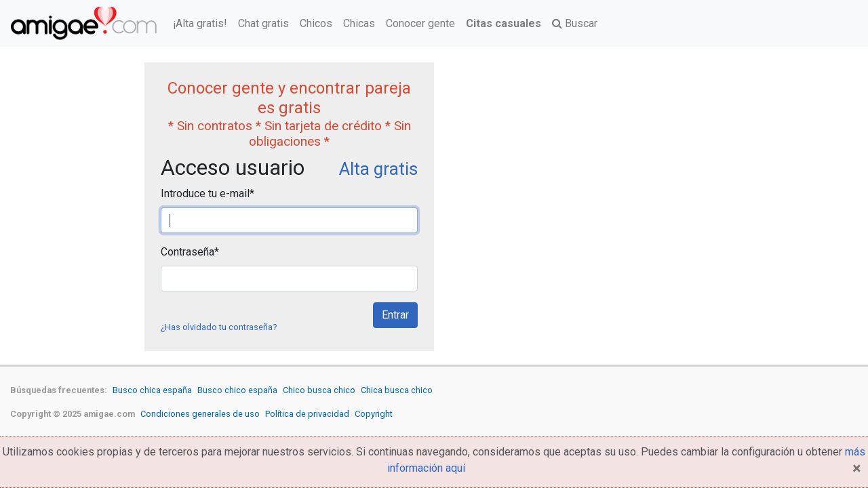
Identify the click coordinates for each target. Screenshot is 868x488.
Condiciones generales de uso (200, 414)
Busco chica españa (152, 390)
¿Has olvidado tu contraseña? (219, 327)
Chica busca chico (397, 390)
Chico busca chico (319, 390)
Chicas (359, 23)
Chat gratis (263, 23)
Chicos (316, 23)
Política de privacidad (307, 414)
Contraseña (190, 252)
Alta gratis (378, 169)
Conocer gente (420, 23)
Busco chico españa (237, 390)
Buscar (575, 23)
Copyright (374, 414)
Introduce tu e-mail (208, 194)
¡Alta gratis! (200, 23)
